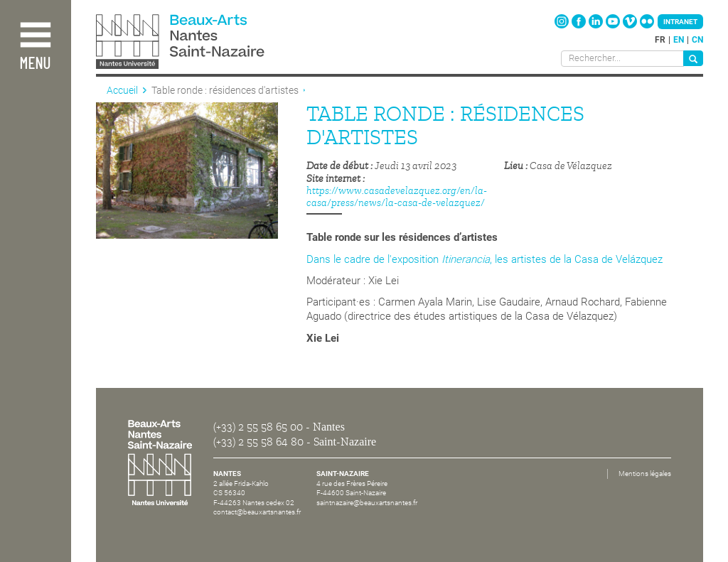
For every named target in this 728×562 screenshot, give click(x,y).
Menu (35, 64)
